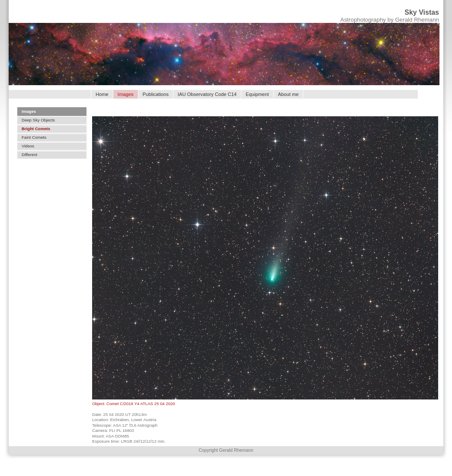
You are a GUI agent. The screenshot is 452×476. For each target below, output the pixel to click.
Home (102, 94)
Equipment (257, 94)
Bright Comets (36, 129)
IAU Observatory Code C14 (207, 94)
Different (29, 155)
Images (29, 111)
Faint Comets (34, 137)
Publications (156, 94)
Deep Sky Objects (38, 120)
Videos (28, 146)
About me (289, 94)
